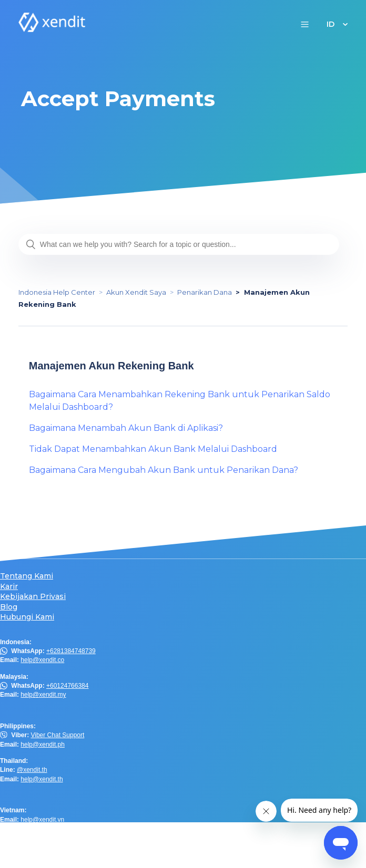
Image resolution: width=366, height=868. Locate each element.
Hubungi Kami (27, 617)
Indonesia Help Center (57, 292)
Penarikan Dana (205, 292)
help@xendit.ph (43, 745)
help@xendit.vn (42, 820)
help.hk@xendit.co (47, 845)
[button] (305, 24)
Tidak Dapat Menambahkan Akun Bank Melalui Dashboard (153, 449)
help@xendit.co (42, 660)
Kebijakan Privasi (33, 597)
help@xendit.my (43, 695)
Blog (9, 607)
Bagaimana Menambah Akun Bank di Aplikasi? (126, 428)
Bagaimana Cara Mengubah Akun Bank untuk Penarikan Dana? (164, 470)
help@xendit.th (42, 779)
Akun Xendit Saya (136, 292)
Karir (9, 587)
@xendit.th (32, 770)
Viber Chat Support (57, 735)
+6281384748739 (71, 651)
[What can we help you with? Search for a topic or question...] (179, 244)
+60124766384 (67, 686)
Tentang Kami (27, 576)
